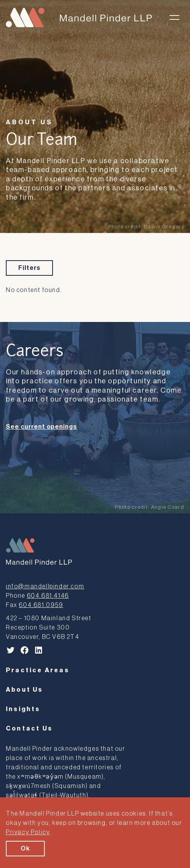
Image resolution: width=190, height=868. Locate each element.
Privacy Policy (28, 832)
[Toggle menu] (174, 17)
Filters (29, 268)
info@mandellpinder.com (45, 586)
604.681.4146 (48, 596)
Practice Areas (38, 670)
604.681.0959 (41, 605)
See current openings (41, 427)
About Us (29, 122)
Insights (23, 709)
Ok (25, 849)
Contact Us (29, 729)
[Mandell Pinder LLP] (79, 17)
